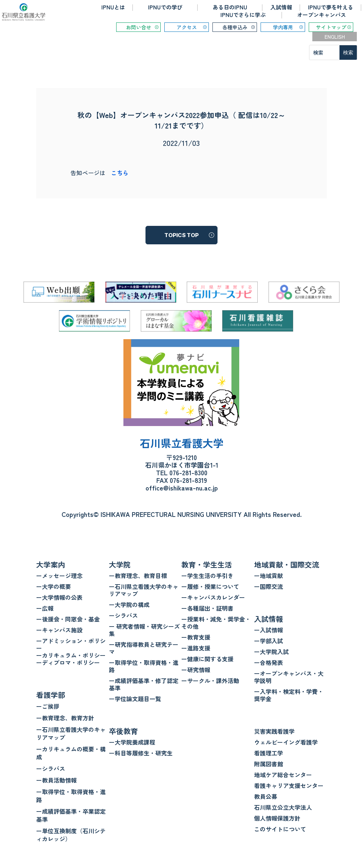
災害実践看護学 (274, 731)
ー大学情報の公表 (59, 597)
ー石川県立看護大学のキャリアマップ (71, 733)
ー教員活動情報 (56, 780)
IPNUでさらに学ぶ (243, 15)
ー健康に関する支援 (207, 659)
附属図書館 (269, 764)
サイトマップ (331, 27)
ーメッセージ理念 (59, 576)
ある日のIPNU (230, 7)
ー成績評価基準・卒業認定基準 (71, 815)
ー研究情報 (196, 670)
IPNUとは (113, 7)
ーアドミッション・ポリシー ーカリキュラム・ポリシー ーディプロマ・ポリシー (71, 652)
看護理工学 (269, 753)
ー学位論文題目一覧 (135, 699)
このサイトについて (280, 829)
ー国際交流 (269, 586)
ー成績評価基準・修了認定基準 (144, 684)
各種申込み (235, 27)
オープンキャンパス (322, 15)
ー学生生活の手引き (207, 576)
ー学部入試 (269, 641)
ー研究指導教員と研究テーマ (144, 648)
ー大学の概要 (54, 586)
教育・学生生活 (207, 564)
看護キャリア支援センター (289, 785)
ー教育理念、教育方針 (65, 718)
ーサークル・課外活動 (210, 681)
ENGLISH (335, 37)
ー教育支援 (196, 637)
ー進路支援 (196, 648)
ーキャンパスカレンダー (213, 597)
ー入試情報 (269, 630)
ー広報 (45, 608)
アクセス (187, 27)
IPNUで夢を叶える (331, 7)
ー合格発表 (269, 662)
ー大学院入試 (271, 652)
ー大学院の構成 (129, 604)
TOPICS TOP (181, 235)
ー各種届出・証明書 (207, 608)
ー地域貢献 (269, 576)
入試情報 (281, 7)
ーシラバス (51, 768)
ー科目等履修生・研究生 (141, 753)
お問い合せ (139, 27)
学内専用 (283, 27)
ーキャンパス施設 (59, 630)
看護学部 (51, 695)
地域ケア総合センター (283, 775)
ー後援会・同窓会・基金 (68, 619)
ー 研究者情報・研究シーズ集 (144, 630)
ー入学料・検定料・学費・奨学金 (289, 695)
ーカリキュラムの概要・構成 (71, 753)
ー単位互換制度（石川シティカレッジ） (71, 835)
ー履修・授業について (210, 586)
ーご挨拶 (48, 706)
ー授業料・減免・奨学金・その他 (216, 623)
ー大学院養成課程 (132, 742)
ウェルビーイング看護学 (286, 742)
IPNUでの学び (165, 7)
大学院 (120, 564)
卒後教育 (123, 731)
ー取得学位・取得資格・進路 (71, 796)
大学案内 (51, 564)
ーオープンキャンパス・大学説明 (289, 677)
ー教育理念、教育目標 (138, 576)
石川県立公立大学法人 (283, 807)
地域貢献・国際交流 (287, 564)
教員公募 (266, 796)
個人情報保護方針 (277, 818)
